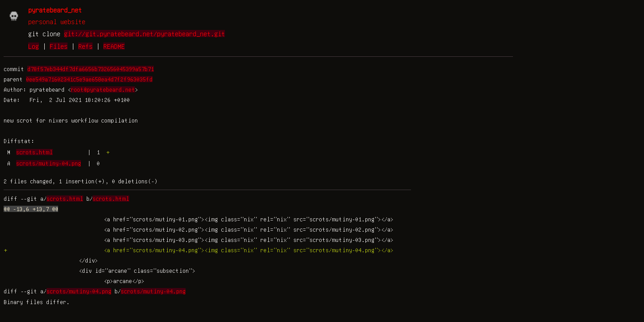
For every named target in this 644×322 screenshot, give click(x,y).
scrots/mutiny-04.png (49, 163)
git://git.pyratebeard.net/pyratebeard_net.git (144, 34)
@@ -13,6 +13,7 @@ (31, 209)
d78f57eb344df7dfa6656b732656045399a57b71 (91, 69)
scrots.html (34, 152)
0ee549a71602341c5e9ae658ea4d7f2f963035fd (89, 79)
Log (34, 46)
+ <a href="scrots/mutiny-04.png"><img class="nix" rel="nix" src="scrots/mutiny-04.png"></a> (199, 250)
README (114, 46)
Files (59, 46)
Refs (85, 46)
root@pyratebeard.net (103, 89)
